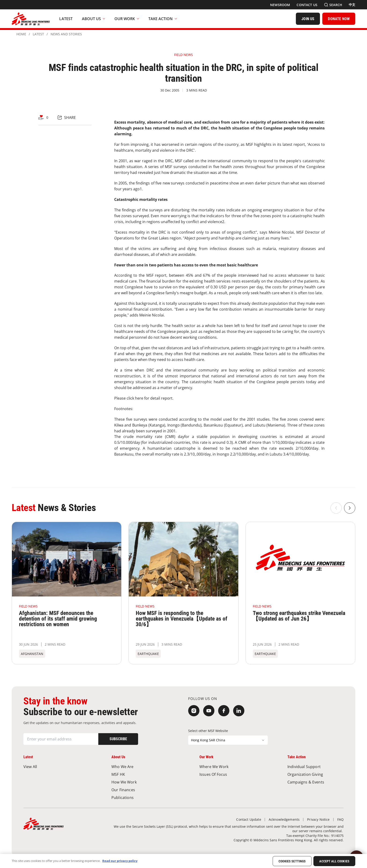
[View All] (51, 767)
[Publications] (139, 797)
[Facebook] (224, 711)
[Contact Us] (307, 5)
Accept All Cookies (334, 861)
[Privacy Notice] (318, 819)
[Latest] (66, 19)
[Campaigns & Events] (316, 782)
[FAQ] (340, 819)
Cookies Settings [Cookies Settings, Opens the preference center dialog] (292, 861)
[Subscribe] (118, 739)
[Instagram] (194, 711)
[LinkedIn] (239, 711)
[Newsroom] (280, 5)
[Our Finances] (139, 790)
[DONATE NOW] (339, 19)
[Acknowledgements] (284, 819)
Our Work (127, 19)
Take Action (163, 19)
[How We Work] (139, 782)
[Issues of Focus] (228, 774)
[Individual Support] (316, 767)
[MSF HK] (139, 774)
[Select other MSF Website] (228, 740)
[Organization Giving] (316, 774)
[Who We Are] (139, 767)
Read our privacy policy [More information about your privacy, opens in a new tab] (120, 861)
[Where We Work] (228, 767)
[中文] (352, 5)
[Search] (333, 5)
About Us (94, 19)
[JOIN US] (308, 19)
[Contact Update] (249, 819)
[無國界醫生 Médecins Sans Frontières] (31, 19)
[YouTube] (209, 711)
